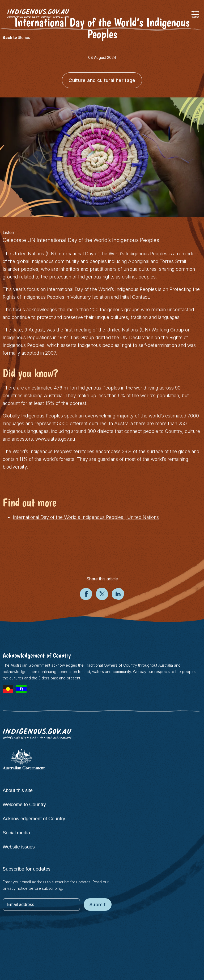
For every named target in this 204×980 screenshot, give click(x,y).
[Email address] (41, 905)
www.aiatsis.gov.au (55, 439)
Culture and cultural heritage (102, 80)
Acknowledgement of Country (34, 819)
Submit (98, 905)
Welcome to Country (24, 805)
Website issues (19, 847)
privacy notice (15, 888)
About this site (18, 790)
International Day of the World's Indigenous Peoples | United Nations (86, 517)
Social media (16, 833)
